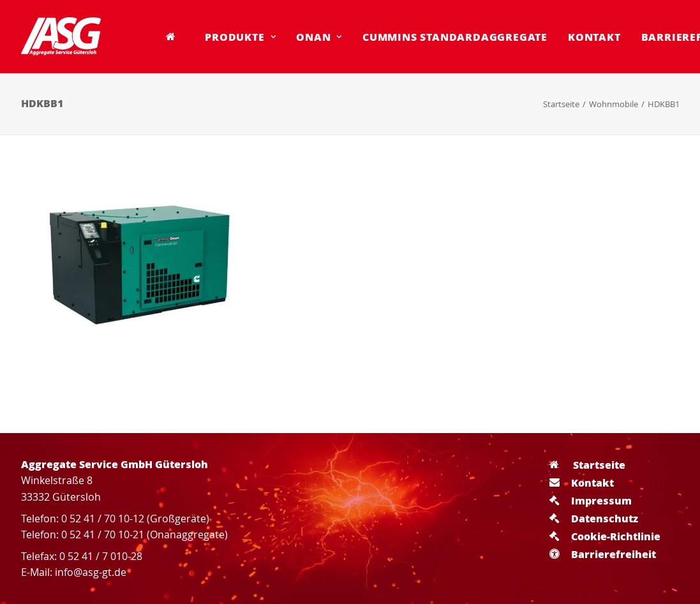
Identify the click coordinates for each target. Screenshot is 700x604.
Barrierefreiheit (603, 554)
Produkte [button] (240, 37)
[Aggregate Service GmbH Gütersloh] (61, 36)
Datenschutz (594, 518)
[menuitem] (175, 36)
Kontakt (594, 37)
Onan (319, 37)
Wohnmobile (614, 104)
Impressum (591, 500)
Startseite (561, 104)
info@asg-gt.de (91, 572)
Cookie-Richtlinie (605, 536)
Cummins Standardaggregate (455, 37)
